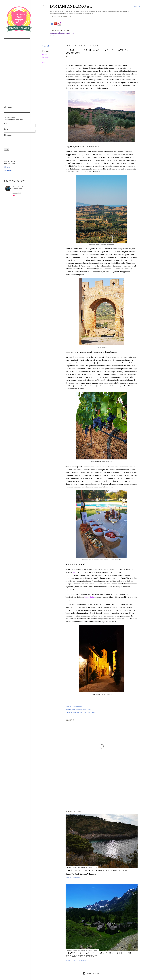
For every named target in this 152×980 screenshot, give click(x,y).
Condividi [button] (68, 707)
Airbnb (75, 572)
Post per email (77, 707)
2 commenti (77, 878)
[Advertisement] (102, 791)
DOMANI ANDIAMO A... (71, 6)
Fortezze (79, 710)
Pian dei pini (89, 597)
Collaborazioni (9, 170)
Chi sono (7, 167)
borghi (74, 710)
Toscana (85, 710)
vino (89, 710)
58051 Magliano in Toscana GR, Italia (84, 712)
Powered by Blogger (91, 973)
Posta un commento (79, 960)
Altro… (53, 36)
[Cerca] (137, 6)
